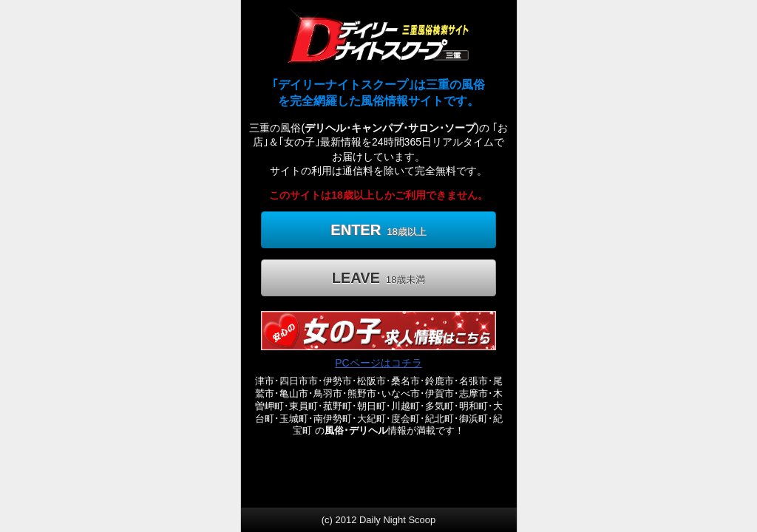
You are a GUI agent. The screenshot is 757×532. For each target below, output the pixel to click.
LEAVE (379, 278)
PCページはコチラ (378, 363)
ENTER (378, 230)
